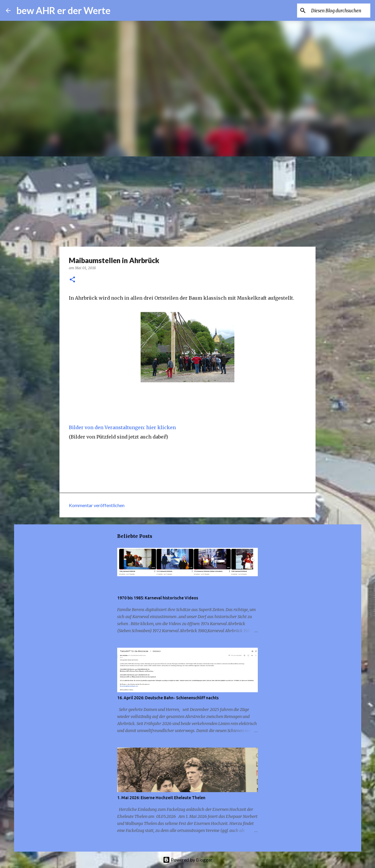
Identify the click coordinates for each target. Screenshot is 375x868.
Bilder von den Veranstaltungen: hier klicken (122, 427)
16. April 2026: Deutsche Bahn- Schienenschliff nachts (168, 698)
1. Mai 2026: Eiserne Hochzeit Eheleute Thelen (161, 798)
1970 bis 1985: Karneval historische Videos (158, 598)
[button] (72, 280)
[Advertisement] (187, 200)
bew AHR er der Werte (63, 10)
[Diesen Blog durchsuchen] (340, 11)
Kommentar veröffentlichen (97, 505)
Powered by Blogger (188, 860)
